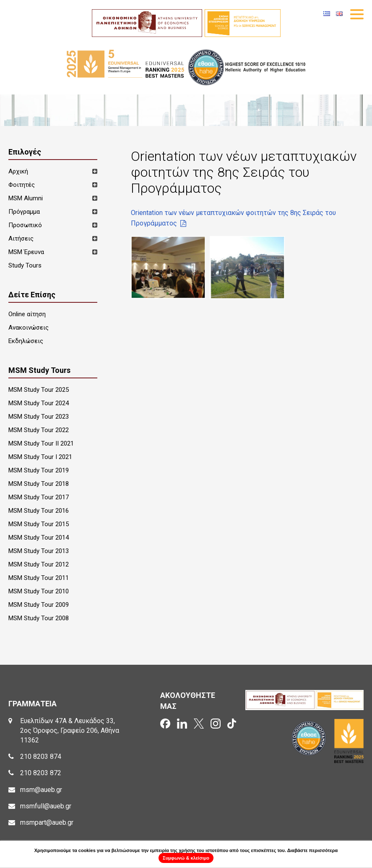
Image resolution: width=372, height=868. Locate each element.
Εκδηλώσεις (26, 341)
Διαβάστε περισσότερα (313, 850)
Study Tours (25, 265)
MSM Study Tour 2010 (39, 591)
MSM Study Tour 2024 (39, 403)
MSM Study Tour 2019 (39, 470)
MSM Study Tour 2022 (39, 430)
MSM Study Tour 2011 (39, 578)
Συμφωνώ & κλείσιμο (186, 858)
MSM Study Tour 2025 (39, 390)
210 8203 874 (41, 757)
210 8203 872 (41, 773)
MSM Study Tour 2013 (39, 551)
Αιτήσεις (21, 239)
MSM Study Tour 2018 (39, 484)
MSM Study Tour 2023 (39, 417)
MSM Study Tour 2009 (39, 605)
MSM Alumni (26, 198)
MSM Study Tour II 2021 (41, 443)
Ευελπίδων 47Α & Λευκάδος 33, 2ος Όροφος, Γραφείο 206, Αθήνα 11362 (70, 730)
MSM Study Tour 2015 (39, 524)
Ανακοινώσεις (29, 328)
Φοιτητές (22, 185)
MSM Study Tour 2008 (39, 618)
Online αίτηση (27, 314)
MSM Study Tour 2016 (39, 511)
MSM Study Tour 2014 (39, 538)
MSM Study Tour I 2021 (40, 457)
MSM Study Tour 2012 (39, 564)
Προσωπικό (25, 225)
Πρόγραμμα (24, 212)
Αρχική (18, 171)
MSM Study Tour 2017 (39, 497)
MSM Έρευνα (26, 252)
